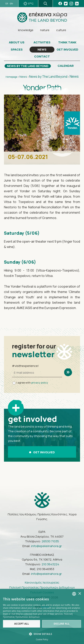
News (23, 77)
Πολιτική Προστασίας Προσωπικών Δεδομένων (42, 587)
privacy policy (40, 383)
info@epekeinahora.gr (46, 546)
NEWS (42, 49)
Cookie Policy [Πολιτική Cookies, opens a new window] (42, 639)
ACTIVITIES (42, 42)
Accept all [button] (22, 624)
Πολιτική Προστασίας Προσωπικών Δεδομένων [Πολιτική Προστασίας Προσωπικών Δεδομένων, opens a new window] (38, 615)
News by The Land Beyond (48, 77)
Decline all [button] (62, 624)
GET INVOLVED (67, 50)
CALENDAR (66, 66)
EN (11, 4)
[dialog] (42, 616)
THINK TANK (67, 42)
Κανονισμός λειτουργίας (42, 582)
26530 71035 (50, 541)
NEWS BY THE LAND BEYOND (28, 66)
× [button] (80, 594)
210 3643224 (50, 564)
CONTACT (42, 56)
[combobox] (74, 594)
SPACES (17, 50)
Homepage (11, 77)
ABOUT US (17, 42)
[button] (42, 634)
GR (7, 4)
